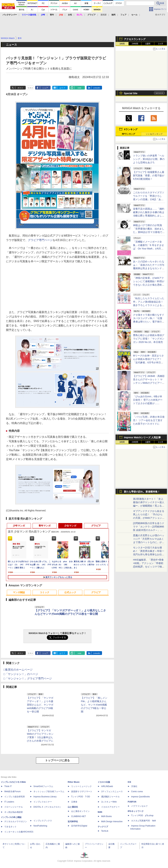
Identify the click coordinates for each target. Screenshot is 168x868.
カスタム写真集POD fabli (143, 821)
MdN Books (106, 816)
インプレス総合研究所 (15, 797)
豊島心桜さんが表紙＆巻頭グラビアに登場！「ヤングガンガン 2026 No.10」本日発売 (149, 339)
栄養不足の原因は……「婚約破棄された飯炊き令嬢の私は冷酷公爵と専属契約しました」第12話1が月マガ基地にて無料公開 (149, 216)
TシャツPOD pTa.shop (142, 816)
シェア (45, 88)
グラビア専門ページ (40, 240)
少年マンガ (19, 526)
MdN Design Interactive (112, 822)
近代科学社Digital (79, 826)
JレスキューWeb (109, 802)
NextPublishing (40, 826)
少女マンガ (70, 526)
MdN (100, 812)
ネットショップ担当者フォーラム (49, 791)
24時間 (135, 44)
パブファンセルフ (139, 806)
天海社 (134, 786)
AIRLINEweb (107, 786)
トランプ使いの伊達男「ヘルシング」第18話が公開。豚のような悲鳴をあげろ (149, 159)
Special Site (131, 93)
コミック (45, 592)
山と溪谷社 (73, 807)
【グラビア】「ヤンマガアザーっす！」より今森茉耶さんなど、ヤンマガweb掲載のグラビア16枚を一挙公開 (40, 705)
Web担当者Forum (12, 791)
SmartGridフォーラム (43, 786)
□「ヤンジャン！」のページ (21, 674)
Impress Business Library (45, 797)
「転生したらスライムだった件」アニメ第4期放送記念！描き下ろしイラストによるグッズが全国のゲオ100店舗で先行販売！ (149, 305)
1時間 (122, 44)
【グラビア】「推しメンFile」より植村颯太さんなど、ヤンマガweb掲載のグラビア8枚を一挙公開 (94, 705)
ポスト (20, 88)
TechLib (105, 831)
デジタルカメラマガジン (16, 822)
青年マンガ (45, 526)
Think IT (8, 786)
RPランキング (128, 134)
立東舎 (74, 802)
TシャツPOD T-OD (81, 797)
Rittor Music (74, 782)
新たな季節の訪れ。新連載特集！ (142, 492)
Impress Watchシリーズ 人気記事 (142, 437)
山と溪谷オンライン (80, 811)
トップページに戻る (57, 760)
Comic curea (137, 791)
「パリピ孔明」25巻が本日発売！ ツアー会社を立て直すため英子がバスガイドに (149, 420)
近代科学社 (73, 822)
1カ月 (161, 44)
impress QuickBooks (140, 797)
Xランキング (131, 129)
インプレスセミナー (43, 802)
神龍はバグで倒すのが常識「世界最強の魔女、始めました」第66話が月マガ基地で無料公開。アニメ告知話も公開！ (149, 232)
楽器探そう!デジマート (82, 791)
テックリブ (103, 827)
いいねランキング (154, 134)
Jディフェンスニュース (112, 791)
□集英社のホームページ (18, 670)
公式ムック (70, 592)
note (79, 88)
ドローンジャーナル (14, 807)
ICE (129, 782)
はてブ (62, 88)
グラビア (96, 526)
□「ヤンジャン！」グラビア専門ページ (28, 679)
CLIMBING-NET (79, 816)
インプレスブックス (43, 821)
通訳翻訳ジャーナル (110, 797)
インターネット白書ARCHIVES (19, 832)
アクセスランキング (135, 39)
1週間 (148, 44)
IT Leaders (9, 802)
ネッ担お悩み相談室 (14, 812)
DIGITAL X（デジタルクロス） (48, 807)
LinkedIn (97, 88)
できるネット (10, 827)
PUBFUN (132, 802)
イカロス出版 (104, 782)
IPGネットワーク (136, 811)
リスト (30, 88)
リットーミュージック (81, 786)
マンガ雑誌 (19, 592)
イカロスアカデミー (110, 807)
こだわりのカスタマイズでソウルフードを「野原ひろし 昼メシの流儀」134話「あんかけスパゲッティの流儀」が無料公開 (149, 199)
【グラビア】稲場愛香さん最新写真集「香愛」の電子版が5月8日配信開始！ (149, 175)
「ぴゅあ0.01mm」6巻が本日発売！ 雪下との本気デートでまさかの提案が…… (148, 400)
